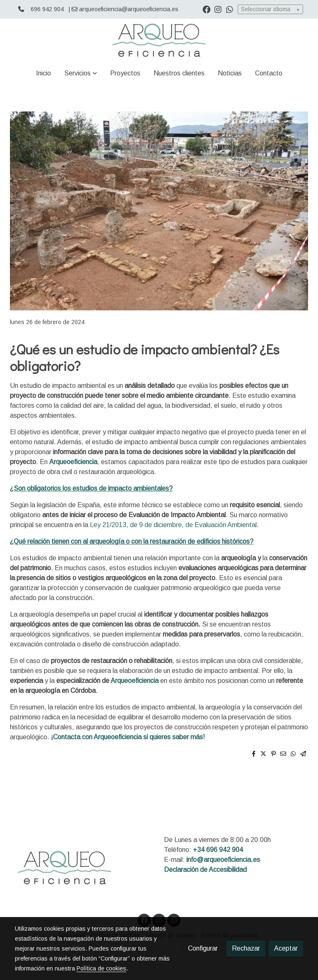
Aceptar (286, 948)
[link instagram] (218, 9)
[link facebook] (206, 9)
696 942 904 (47, 9)
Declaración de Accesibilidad (205, 870)
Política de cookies (101, 968)
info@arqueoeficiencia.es (223, 860)
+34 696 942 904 (218, 850)
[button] (81, 73)
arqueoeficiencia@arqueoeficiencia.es (129, 9)
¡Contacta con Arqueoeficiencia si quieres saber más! (128, 737)
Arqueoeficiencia (73, 462)
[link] (159, 40)
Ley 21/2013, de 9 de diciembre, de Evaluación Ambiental (173, 525)
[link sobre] (84, 869)
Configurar (203, 948)
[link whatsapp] (230, 9)
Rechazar (246, 948)
